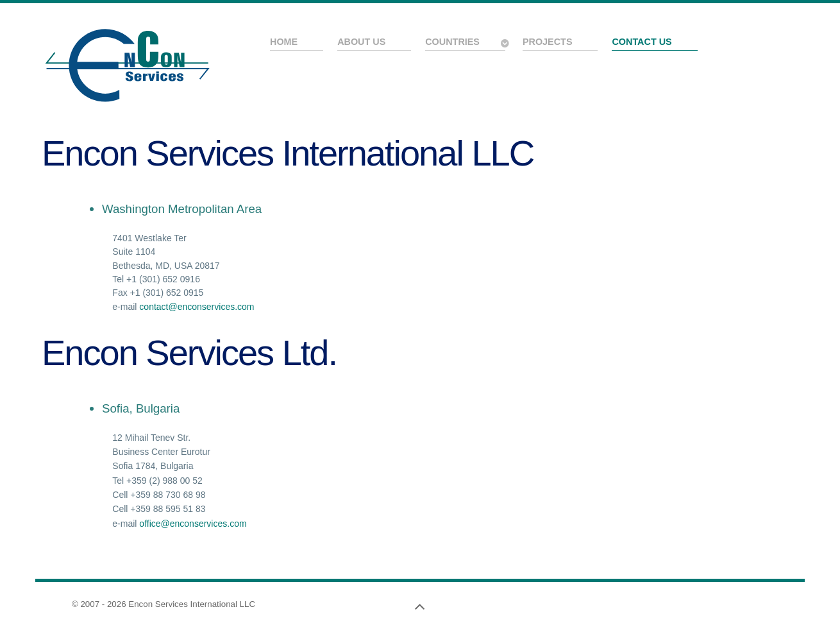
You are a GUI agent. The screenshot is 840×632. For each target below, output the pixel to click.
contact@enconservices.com (197, 307)
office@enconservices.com (193, 524)
